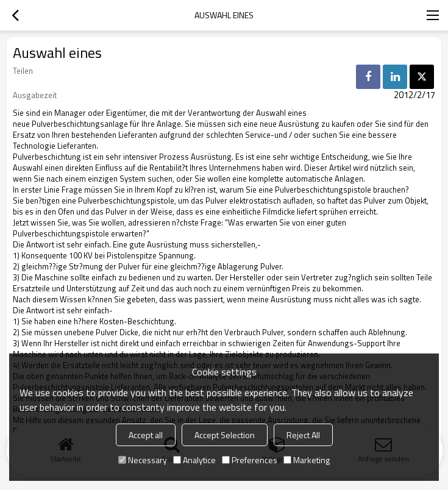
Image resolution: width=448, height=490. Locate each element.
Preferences (250, 460)
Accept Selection (225, 435)
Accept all (146, 435)
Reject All (303, 435)
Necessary (143, 460)
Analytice (194, 460)
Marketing (307, 460)
